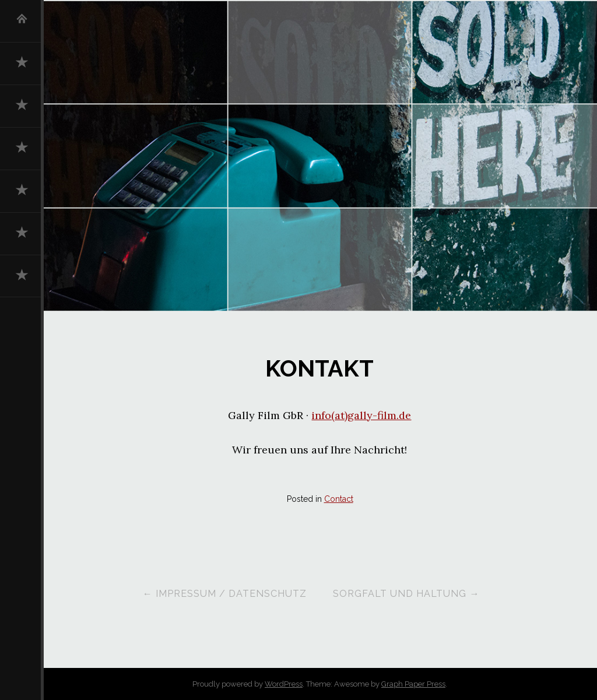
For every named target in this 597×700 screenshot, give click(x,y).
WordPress (284, 684)
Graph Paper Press (413, 684)
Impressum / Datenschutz (224, 594)
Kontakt (319, 368)
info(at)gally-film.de (361, 415)
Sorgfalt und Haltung (406, 594)
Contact (339, 499)
